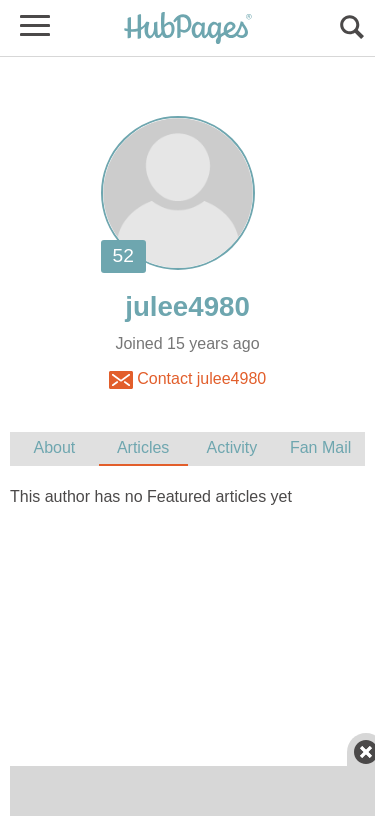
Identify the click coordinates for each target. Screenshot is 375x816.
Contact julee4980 (187, 380)
